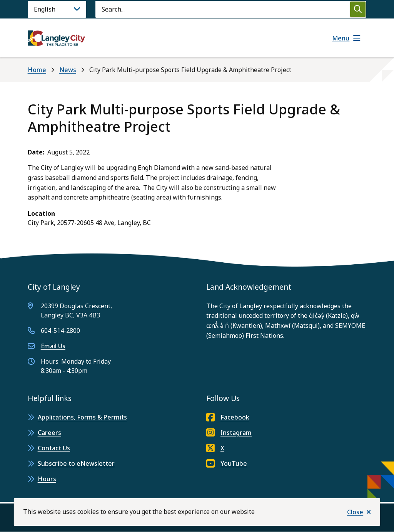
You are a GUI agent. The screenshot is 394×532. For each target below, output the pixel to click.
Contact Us (54, 448)
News (68, 70)
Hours (47, 479)
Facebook (228, 417)
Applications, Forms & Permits (82, 417)
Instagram (229, 433)
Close (355, 512)
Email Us (53, 346)
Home (37, 70)
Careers (49, 433)
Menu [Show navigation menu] (341, 38)
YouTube (227, 463)
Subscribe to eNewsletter (76, 463)
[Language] (57, 9)
